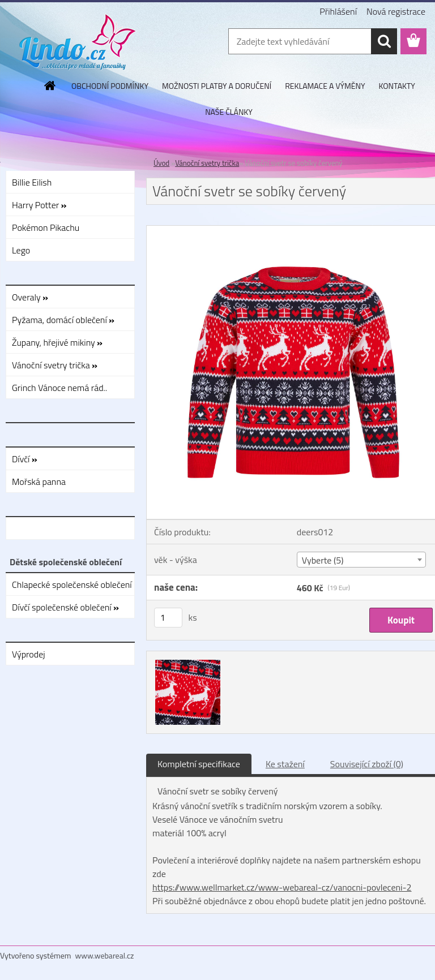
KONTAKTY (397, 86)
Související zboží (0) (367, 764)
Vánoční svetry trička (207, 163)
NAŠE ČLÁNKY (229, 112)
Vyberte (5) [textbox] (323, 560)
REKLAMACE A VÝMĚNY (325, 86)
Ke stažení (285, 764)
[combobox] (361, 560)
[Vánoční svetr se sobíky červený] (186, 661)
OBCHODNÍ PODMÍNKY (110, 86)
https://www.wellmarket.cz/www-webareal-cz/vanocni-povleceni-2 (282, 887)
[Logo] (78, 42)
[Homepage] (50, 85)
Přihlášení (338, 11)
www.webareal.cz (105, 955)
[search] (384, 41)
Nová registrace (396, 11)
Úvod (161, 163)
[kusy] (168, 618)
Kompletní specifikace (199, 764)
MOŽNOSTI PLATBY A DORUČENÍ (217, 86)
